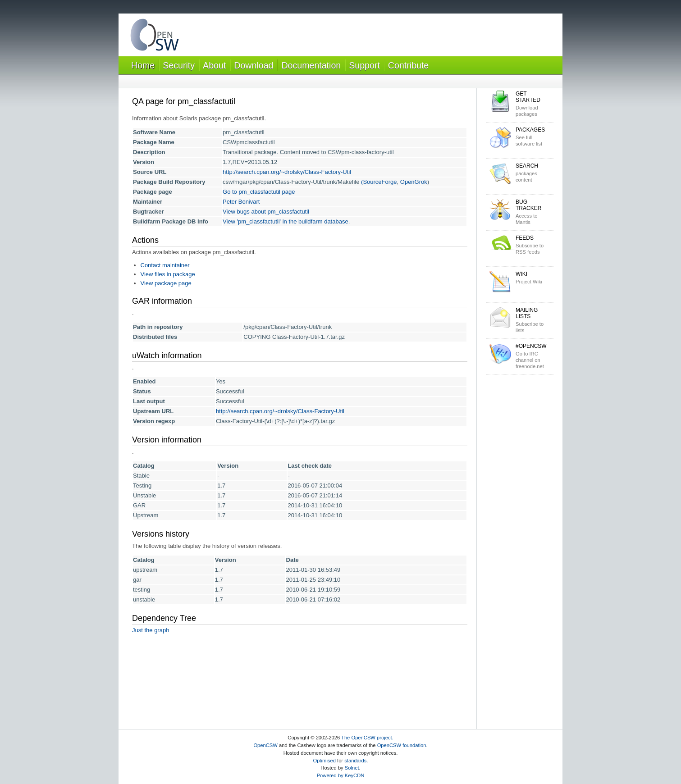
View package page (166, 283)
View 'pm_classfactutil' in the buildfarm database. (286, 221)
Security (179, 65)
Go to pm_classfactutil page (259, 192)
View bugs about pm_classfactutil (266, 212)
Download (254, 65)
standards (355, 761)
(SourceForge (379, 182)
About (214, 65)
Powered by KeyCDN (341, 775)
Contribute (408, 65)
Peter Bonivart (241, 202)
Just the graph (151, 630)
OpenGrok (414, 182)
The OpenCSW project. (367, 738)
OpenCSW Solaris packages (155, 37)
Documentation (311, 65)
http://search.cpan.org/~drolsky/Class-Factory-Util (287, 172)
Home (143, 65)
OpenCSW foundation (402, 745)
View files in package (168, 274)
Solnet (352, 768)
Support (364, 65)
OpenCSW (265, 745)
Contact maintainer (165, 265)
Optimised (325, 761)
